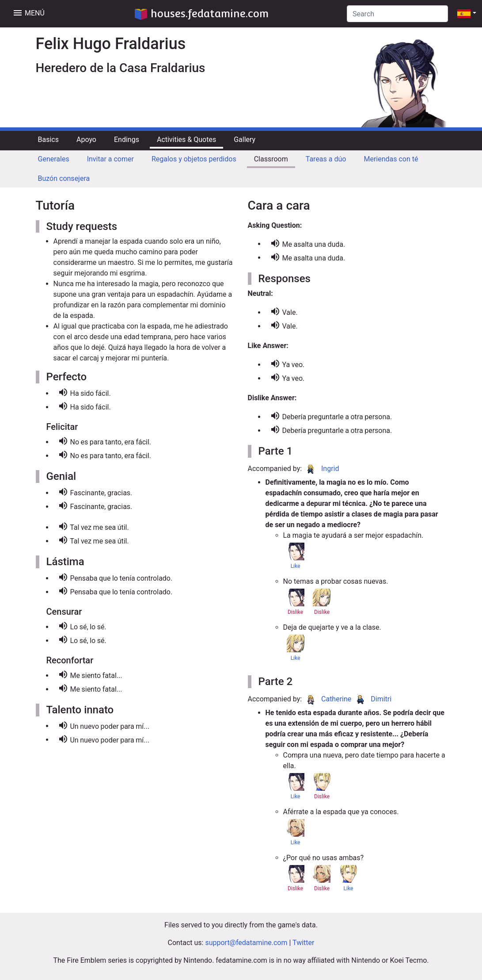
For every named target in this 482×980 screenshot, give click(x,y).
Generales (54, 159)
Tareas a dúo (326, 159)
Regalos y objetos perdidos (194, 159)
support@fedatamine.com (246, 943)
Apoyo (86, 140)
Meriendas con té (391, 159)
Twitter (303, 943)
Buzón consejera (64, 178)
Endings (127, 140)
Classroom (271, 159)
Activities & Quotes (186, 140)
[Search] (397, 14)
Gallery (245, 140)
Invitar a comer (110, 159)
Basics (48, 140)
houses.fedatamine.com (202, 13)
